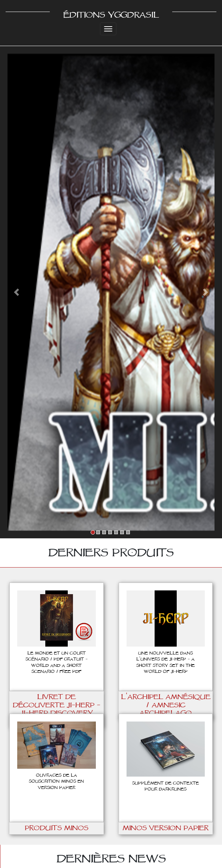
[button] (17, 292)
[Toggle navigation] (108, 29)
